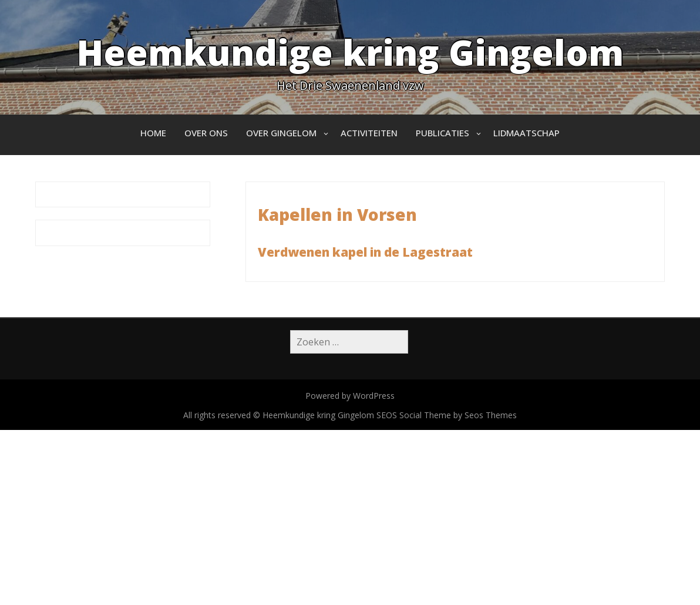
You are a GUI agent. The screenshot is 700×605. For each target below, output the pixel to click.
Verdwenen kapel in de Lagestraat (365, 252)
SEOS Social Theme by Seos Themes (447, 415)
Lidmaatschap (526, 133)
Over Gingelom (281, 133)
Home (153, 133)
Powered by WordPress (350, 396)
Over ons (206, 133)
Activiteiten (369, 133)
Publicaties (442, 133)
